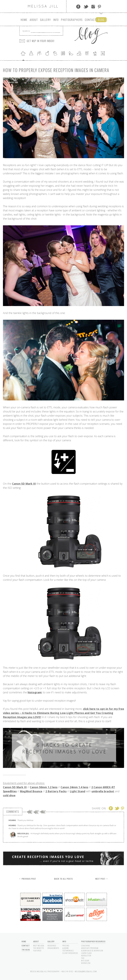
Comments (13, 812)
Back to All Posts (63, 879)
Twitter (86, 7)
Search (26, 31)
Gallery (46, 20)
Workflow (86, 963)
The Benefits (39, 948)
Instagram (93, 7)
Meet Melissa (39, 946)
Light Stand (77, 791)
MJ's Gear (85, 961)
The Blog (26, 950)
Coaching (86, 946)
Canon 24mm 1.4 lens (74, 787)
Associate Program (90, 948)
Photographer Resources (93, 941)
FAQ (83, 958)
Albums (66, 948)
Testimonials (68, 951)
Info (56, 20)
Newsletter (86, 956)
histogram (35, 692)
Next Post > (101, 879)
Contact (91, 20)
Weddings (52, 946)
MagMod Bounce (31, 791)
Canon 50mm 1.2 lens (44, 787)
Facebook (78, 7)
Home (24, 20)
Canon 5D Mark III (24, 484)
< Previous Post (28, 879)
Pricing (66, 946)
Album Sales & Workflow (92, 951)
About (34, 20)
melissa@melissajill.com (86, 971)
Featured (37, 951)
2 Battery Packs (56, 791)
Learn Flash (86, 953)
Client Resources (70, 953)
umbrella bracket (103, 791)
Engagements (53, 948)
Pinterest (99, 7)
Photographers (72, 20)
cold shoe (9, 795)
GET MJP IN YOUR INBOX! (41, 41)
